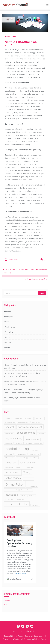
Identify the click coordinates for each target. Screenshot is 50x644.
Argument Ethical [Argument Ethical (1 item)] (10, 422)
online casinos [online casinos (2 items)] (13, 478)
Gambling (9, 332)
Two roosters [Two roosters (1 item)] (35, 505)
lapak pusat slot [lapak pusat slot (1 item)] (33, 458)
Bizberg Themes (41, 639)
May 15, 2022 (10, 37)
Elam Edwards (12, 260)
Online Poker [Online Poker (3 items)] (15, 484)
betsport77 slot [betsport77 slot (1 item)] (9, 434)
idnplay (7, 600)
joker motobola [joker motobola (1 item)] (21, 458)
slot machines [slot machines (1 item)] (21, 499)
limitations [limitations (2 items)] (11, 463)
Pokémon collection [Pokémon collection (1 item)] (26, 490)
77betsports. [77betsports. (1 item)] (9, 418)
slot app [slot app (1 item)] (23, 496)
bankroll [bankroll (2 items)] (10, 427)
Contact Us (18, 631)
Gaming (8, 342)
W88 (6, 604)
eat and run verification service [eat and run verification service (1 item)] (34, 443)
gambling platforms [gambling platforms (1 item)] (21, 454)
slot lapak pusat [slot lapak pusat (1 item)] (10, 499)
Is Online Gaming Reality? (35, 279)
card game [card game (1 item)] (42, 434)
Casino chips (10, 327)
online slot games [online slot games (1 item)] (32, 486)
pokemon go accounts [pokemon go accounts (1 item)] (11, 490)
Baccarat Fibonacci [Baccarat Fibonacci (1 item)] (23, 422)
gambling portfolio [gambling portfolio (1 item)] (34, 454)
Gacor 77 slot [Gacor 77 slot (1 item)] (9, 454)
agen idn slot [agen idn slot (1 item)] (29, 418)
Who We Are (31, 631)
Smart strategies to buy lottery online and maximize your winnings (25, 366)
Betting (8, 311)
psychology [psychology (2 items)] (12, 495)
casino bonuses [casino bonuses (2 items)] (14, 439)
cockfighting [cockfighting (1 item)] (9, 443)
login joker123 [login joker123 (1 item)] (9, 467)
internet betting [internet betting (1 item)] (10, 458)
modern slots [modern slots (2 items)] (12, 472)
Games (8, 337)
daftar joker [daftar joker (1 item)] (19, 443)
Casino (8, 322)
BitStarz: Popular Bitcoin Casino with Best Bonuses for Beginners (25, 271)
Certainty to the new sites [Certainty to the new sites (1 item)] (32, 440)
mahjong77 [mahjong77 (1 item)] (19, 467)
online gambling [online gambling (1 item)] (28, 479)
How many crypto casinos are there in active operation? (22, 399)
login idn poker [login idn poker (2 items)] (28, 463)
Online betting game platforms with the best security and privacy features (22, 375)
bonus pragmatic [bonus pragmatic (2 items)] (26, 433)
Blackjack (9, 317)
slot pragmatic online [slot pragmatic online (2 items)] (17, 504)
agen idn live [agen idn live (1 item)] (19, 418)
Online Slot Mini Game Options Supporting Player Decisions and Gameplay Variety (24, 391)
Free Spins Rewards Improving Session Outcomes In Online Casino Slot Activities (25, 383)
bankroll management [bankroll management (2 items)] (30, 427)
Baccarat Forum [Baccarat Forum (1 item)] (36, 422)
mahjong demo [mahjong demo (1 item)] (30, 467)
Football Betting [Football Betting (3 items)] (17, 449)
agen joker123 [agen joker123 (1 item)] (39, 418)
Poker (8, 347)
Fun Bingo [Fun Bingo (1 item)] (35, 450)
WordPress (17, 639)
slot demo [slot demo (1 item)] (32, 496)
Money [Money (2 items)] (27, 472)
